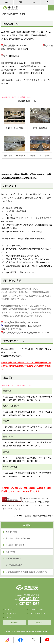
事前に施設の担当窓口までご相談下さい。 (20, 289)
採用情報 (14, 623)
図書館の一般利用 (13, 559)
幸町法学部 (36, 63)
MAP (7, 2)
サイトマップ (9, 610)
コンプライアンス (11, 614)
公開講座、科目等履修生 (16, 545)
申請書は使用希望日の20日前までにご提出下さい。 (24, 306)
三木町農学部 (23, 73)
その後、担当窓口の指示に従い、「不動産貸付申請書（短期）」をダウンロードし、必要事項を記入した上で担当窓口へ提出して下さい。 (26, 296)
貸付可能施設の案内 (14, 565)
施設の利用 (10, 552)
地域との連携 (11, 532)
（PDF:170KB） (27, 333)
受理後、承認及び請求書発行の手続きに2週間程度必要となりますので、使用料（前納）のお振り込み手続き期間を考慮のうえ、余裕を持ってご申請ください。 (27, 312)
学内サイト (40, 623)
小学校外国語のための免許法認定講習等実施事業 (26, 572)
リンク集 (8, 618)
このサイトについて (36, 610)
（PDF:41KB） (22, 322)
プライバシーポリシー (37, 614)
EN (34, 2)
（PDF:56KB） (12, 329)
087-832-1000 (29, 599)
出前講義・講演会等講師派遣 (18, 538)
